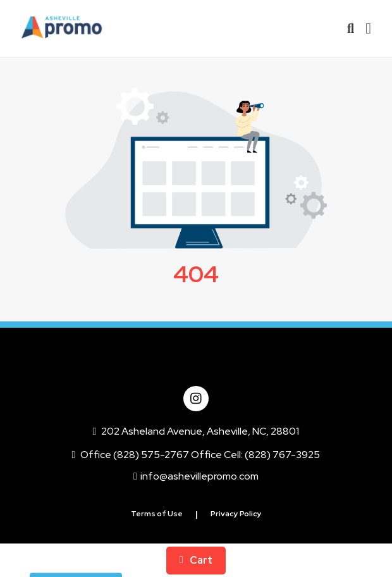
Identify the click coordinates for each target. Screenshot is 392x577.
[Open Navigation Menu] (368, 28)
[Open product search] (351, 28)
